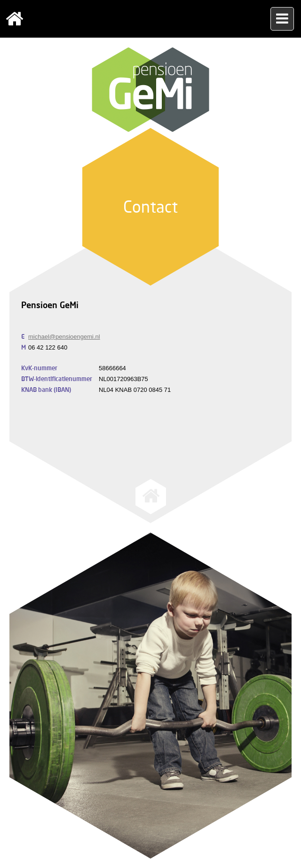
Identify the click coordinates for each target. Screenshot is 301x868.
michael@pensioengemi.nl (64, 337)
